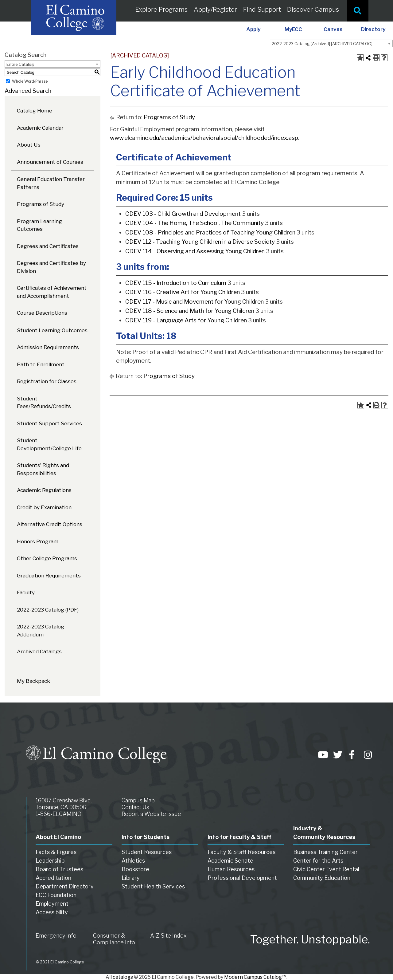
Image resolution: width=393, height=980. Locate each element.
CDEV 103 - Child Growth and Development (183, 214)
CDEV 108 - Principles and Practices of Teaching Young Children (210, 232)
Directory (373, 29)
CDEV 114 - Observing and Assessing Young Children (195, 251)
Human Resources (231, 869)
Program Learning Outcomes (39, 225)
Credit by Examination (44, 507)
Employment (52, 904)
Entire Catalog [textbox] (20, 64)
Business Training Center (325, 852)
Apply (253, 29)
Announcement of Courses (50, 162)
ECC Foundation (56, 895)
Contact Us (135, 807)
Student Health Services (153, 886)
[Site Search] (358, 11)
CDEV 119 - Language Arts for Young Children (186, 320)
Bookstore (135, 869)
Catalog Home (35, 111)
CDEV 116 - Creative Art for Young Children (183, 292)
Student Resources (147, 852)
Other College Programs (47, 558)
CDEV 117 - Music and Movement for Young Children (195, 302)
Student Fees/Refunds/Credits (44, 403)
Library (131, 878)
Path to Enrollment (41, 364)
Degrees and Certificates (48, 246)
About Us (29, 145)
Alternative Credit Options (50, 524)
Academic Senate (230, 861)
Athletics (133, 861)
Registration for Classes (47, 381)
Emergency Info (56, 936)
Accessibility (52, 912)
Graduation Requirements (49, 576)
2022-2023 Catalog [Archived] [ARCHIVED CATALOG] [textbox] (322, 44)
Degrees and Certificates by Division (51, 267)
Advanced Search (28, 91)
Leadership (50, 861)
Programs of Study (41, 204)
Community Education (322, 878)
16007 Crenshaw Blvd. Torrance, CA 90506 (64, 804)
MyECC (293, 29)
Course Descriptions (42, 313)
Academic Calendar (40, 128)
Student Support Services (49, 423)
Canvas (333, 29)
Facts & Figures (56, 852)
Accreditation (53, 878)
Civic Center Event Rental (326, 869)
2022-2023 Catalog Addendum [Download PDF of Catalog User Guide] (41, 631)
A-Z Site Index (168, 936)
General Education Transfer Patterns (51, 183)
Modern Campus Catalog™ (255, 977)
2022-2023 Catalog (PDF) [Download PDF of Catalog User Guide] (48, 610)
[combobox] (331, 43)
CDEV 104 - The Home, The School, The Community (195, 223)
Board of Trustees (59, 869)
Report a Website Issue (151, 814)
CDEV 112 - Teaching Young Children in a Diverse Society (200, 242)
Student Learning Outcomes (52, 330)
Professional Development (242, 878)
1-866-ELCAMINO (58, 814)
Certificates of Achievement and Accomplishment (52, 292)
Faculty (26, 592)
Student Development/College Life (49, 444)
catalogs (123, 977)
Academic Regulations (44, 490)
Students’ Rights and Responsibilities (43, 469)
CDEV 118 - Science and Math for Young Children (190, 311)
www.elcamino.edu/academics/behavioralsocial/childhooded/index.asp (204, 138)
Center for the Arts (318, 861)
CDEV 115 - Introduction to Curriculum (176, 283)
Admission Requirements (48, 347)
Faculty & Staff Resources (241, 852)
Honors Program (38, 541)
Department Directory (65, 886)
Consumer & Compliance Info (114, 939)
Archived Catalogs (39, 651)
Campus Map (138, 800)
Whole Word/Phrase (30, 81)
